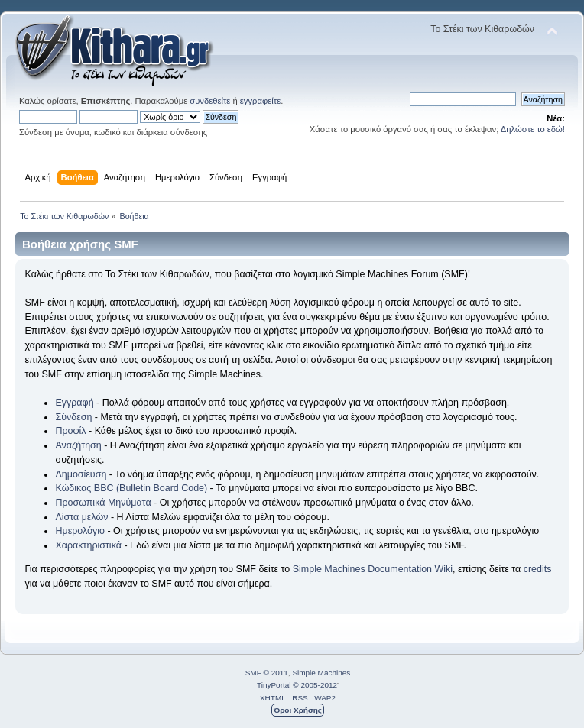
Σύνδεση (73, 417)
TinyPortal (274, 685)
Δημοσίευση (81, 474)
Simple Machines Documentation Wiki (373, 569)
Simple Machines (321, 673)
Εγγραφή (74, 403)
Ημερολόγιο (79, 531)
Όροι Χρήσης (298, 710)
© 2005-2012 (315, 685)
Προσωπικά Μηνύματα (103, 503)
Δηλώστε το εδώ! (533, 129)
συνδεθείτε (210, 101)
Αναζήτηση (78, 445)
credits (538, 569)
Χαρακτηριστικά (88, 545)
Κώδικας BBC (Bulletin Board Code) (131, 488)
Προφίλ (70, 431)
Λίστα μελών (81, 517)
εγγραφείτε (260, 101)
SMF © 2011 (267, 673)
